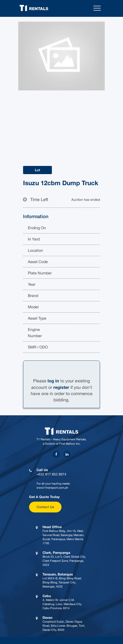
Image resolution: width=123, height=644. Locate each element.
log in (53, 381)
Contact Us (45, 507)
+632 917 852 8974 (51, 474)
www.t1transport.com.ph (52, 488)
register (61, 387)
